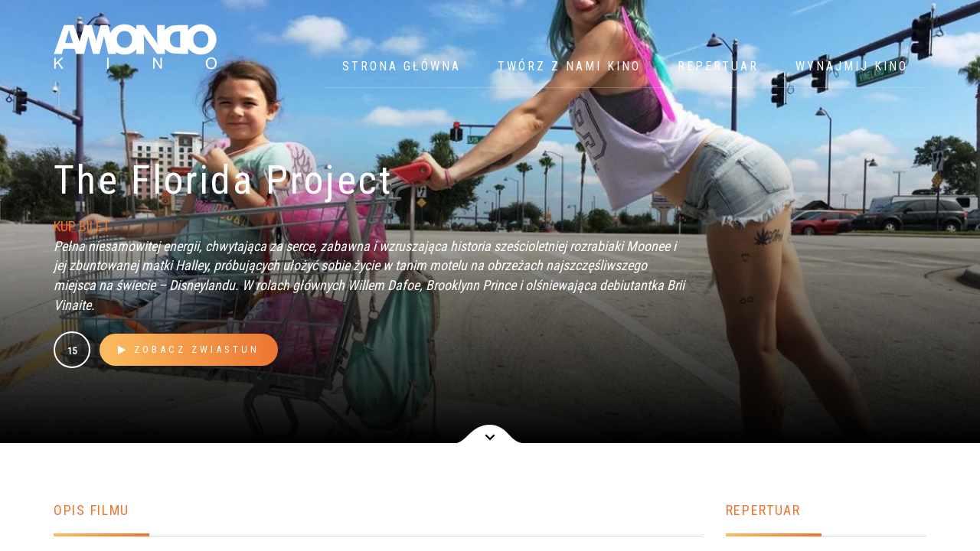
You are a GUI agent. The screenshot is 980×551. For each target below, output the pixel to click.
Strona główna (402, 66)
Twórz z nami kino (569, 66)
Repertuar (718, 66)
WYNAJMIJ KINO (852, 66)
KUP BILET (82, 226)
